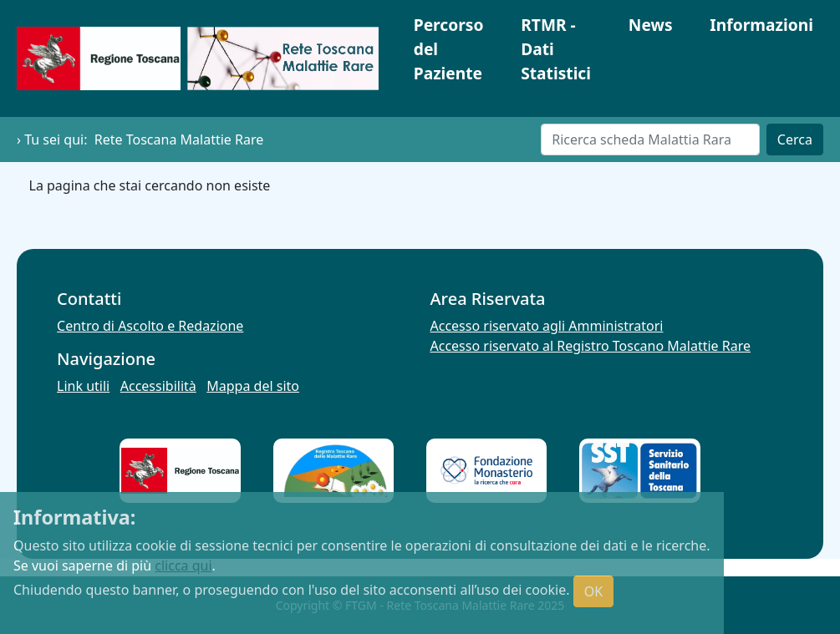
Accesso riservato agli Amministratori (547, 326)
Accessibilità (158, 386)
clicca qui (183, 566)
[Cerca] (650, 139)
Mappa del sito (253, 386)
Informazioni (761, 25)
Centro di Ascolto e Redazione (150, 326)
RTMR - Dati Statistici (556, 49)
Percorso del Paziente (449, 49)
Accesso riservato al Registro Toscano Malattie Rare (591, 346)
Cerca (795, 139)
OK (593, 591)
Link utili (83, 386)
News (651, 25)
